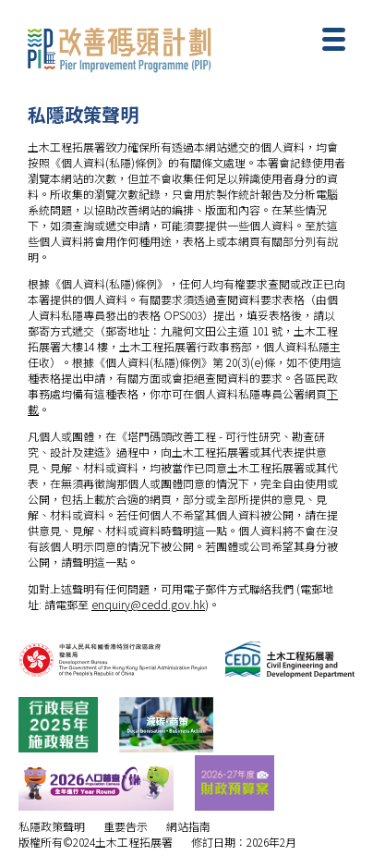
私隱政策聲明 (52, 826)
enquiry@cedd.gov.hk (148, 604)
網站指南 (188, 826)
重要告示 (126, 826)
